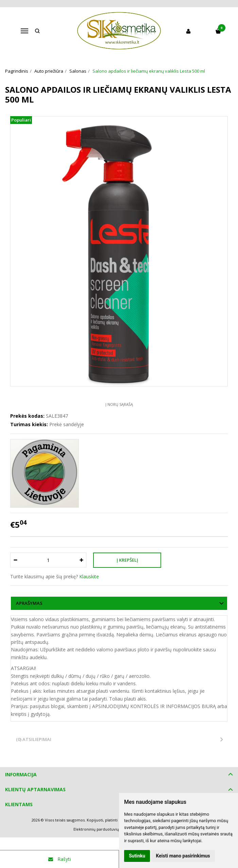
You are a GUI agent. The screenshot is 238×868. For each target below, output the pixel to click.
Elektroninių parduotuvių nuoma (103, 829)
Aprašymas (29, 603)
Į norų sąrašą (119, 404)
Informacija (21, 774)
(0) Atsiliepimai (34, 739)
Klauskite (89, 576)
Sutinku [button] (137, 856)
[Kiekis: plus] (81, 560)
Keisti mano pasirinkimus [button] (183, 856)
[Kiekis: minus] (15, 560)
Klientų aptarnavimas (35, 789)
